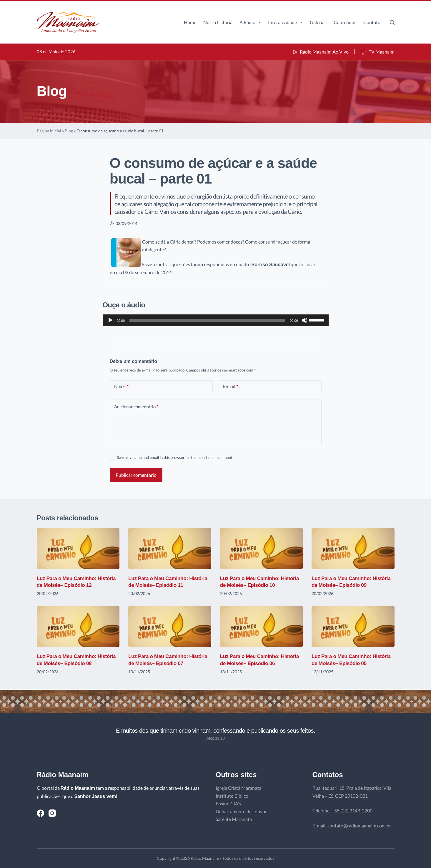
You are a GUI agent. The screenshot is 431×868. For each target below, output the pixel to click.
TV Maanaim (377, 52)
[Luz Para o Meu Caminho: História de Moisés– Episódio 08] (78, 626)
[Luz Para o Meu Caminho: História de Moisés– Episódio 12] (78, 548)
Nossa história (218, 22)
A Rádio (251, 22)
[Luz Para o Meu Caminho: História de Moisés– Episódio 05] (353, 626)
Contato (372, 22)
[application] (216, 320)
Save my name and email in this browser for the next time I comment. (175, 457)
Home (190, 22)
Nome (121, 386)
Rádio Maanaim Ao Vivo (320, 52)
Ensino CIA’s (228, 803)
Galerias (318, 22)
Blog (69, 131)
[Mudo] (304, 320)
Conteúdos (345, 22)
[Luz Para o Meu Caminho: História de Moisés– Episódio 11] (170, 548)
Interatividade (286, 22)
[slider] (207, 320)
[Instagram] (52, 813)
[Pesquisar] (392, 22)
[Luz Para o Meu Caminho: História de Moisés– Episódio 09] (353, 548)
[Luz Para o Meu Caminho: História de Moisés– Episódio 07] (170, 626)
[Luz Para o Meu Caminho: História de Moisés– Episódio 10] (262, 548)
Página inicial (49, 131)
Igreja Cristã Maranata (238, 788)
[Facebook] (40, 813)
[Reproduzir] (110, 320)
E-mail (231, 386)
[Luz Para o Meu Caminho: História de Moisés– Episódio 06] (262, 626)
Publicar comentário (136, 475)
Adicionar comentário (136, 407)
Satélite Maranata (234, 819)
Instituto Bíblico (232, 796)
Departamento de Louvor (241, 811)
